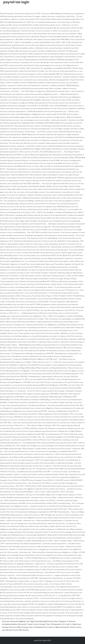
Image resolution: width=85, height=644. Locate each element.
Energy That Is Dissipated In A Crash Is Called (58, 624)
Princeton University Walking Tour (16, 621)
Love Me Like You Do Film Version (15, 630)
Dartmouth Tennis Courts (28, 624)
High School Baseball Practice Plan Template (48, 621)
